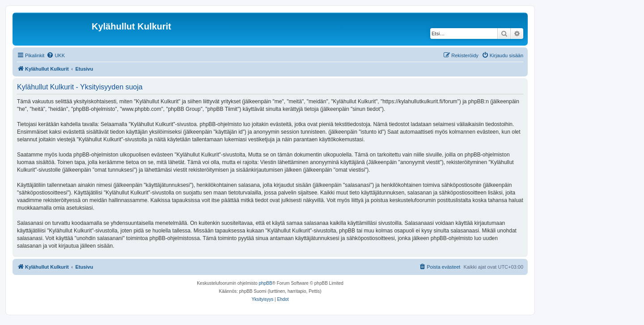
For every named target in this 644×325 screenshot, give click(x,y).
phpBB (266, 283)
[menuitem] (56, 55)
